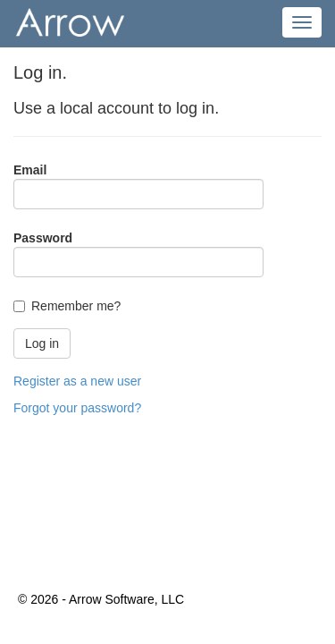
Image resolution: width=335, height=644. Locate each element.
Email (30, 170)
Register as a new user (77, 381)
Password (43, 238)
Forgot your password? (77, 408)
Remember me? (76, 306)
